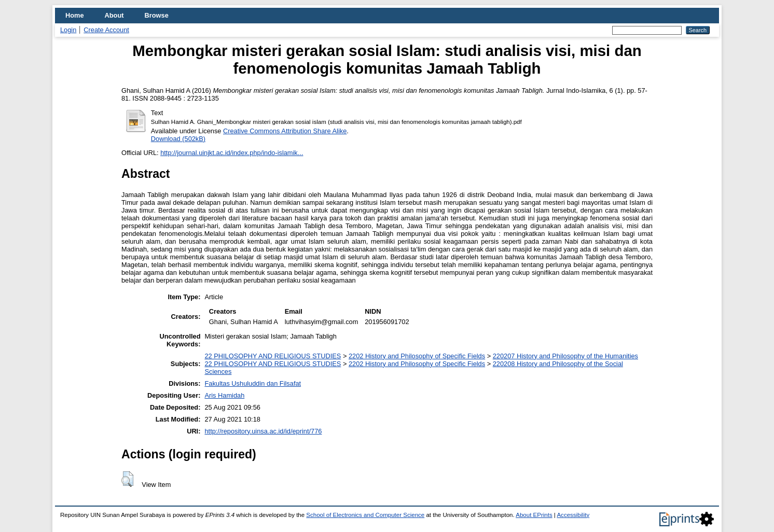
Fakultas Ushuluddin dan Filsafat (253, 383)
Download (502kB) (178, 139)
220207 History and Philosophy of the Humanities (565, 356)
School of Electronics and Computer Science (365, 515)
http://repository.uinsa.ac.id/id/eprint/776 (263, 431)
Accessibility (573, 515)
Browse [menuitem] (157, 15)
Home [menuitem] (75, 15)
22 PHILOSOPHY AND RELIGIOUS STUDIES (273, 356)
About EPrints (534, 515)
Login (68, 30)
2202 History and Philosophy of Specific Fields (417, 356)
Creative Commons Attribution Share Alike (285, 131)
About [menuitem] (114, 15)
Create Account (106, 30)
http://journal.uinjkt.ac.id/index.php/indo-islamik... (232, 153)
